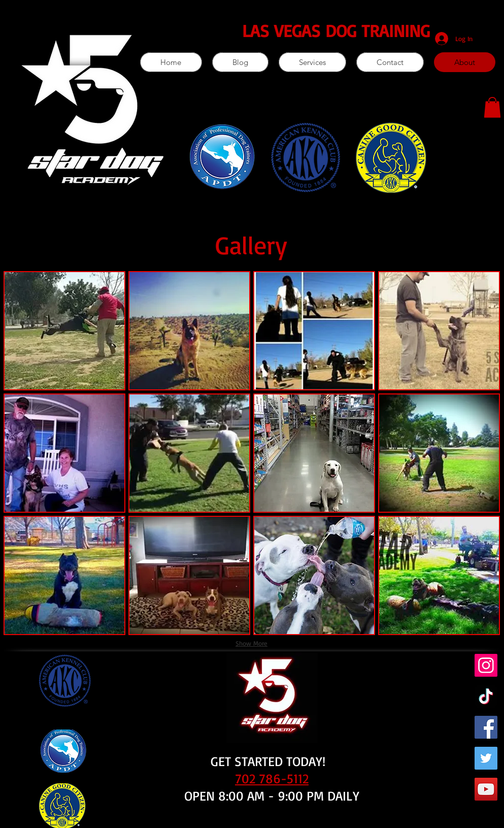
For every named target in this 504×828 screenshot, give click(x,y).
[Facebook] (486, 727)
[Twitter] (486, 758)
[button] (492, 107)
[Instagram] (486, 665)
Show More (251, 643)
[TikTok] (486, 696)
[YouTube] (486, 789)
